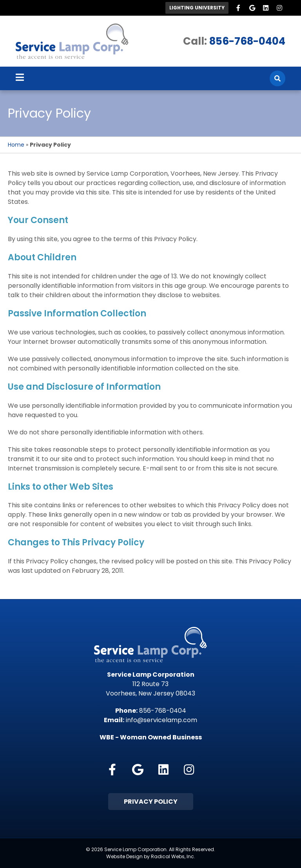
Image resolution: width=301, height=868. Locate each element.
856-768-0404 (247, 41)
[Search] (277, 78)
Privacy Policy (151, 802)
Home (16, 145)
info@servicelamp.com (161, 720)
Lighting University (197, 8)
